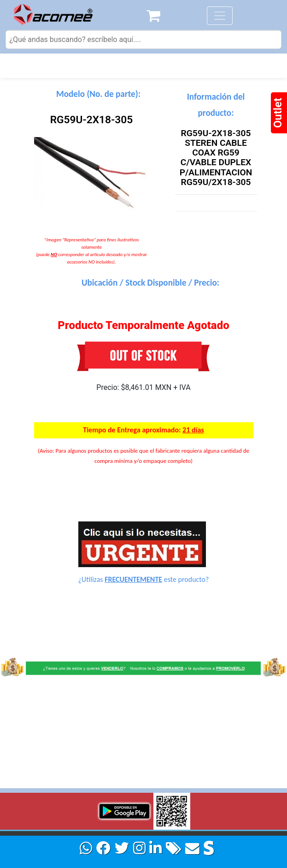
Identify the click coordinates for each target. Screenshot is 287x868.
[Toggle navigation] (220, 16)
